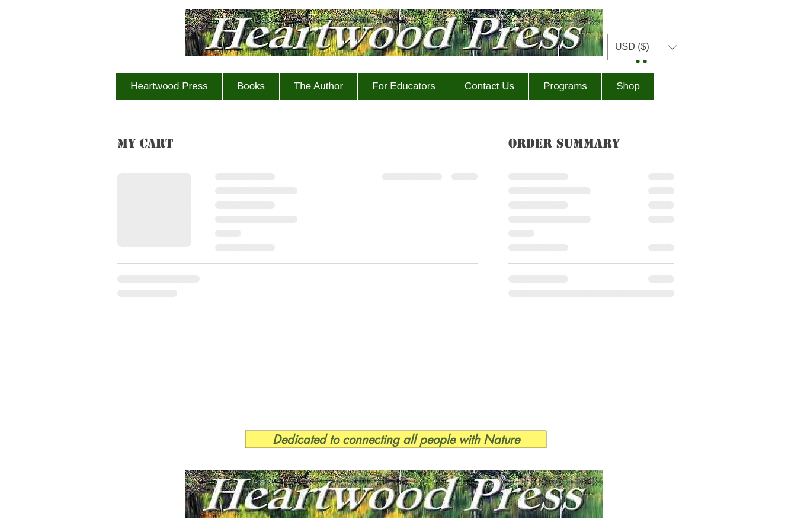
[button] (646, 47)
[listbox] (646, 47)
